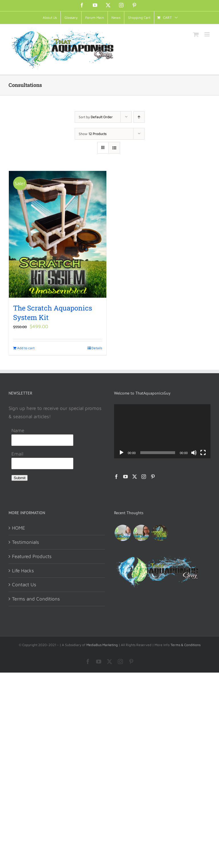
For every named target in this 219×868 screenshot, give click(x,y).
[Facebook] (116, 477)
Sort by (96, 117)
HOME (19, 528)
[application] (162, 431)
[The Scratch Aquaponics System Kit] (58, 234)
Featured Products (32, 556)
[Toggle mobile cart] (196, 34)
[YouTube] (125, 477)
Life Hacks (23, 571)
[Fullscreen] (203, 453)
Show (93, 134)
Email (17, 454)
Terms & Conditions (185, 645)
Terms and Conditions (36, 599)
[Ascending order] (139, 117)
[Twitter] (135, 477)
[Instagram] (144, 477)
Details (97, 348)
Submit (20, 478)
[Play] (121, 453)
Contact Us (24, 585)
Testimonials (26, 542)
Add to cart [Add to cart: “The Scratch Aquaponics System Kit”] (26, 348)
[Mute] (194, 453)
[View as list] (114, 148)
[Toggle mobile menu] (207, 34)
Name (18, 430)
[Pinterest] (153, 477)
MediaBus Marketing (102, 645)
